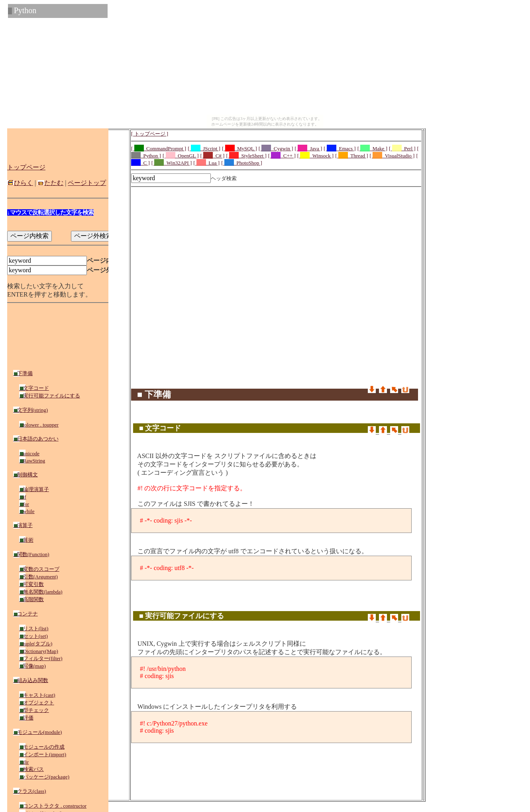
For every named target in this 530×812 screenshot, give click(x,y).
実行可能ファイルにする (50, 396)
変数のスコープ (39, 569)
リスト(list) (34, 628)
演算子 (23, 525)
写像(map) (32, 666)
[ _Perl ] (402, 148)
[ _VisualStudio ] (392, 156)
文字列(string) (30, 410)
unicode (29, 453)
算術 (26, 540)
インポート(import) (43, 754)
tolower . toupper (39, 425)
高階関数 (31, 599)
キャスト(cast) (37, 695)
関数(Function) (31, 554)
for (24, 504)
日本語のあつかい (36, 439)
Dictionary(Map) (39, 651)
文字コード (34, 388)
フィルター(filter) (41, 658)
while (27, 511)
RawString (32, 461)
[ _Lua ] (206, 163)
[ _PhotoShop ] (242, 163)
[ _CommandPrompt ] (159, 148)
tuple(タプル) (36, 644)
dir (24, 762)
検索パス (31, 769)
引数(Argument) (38, 577)
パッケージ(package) (44, 777)
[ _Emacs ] (340, 148)
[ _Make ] (372, 148)
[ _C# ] (213, 156)
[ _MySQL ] (239, 148)
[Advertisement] (276, 208)
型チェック (34, 710)
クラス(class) (30, 791)
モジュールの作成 (42, 747)
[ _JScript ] (204, 148)
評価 (26, 718)
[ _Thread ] (351, 156)
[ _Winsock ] (315, 156)
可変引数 (31, 584)
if (23, 497)
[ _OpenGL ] (181, 156)
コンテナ (26, 614)
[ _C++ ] (282, 156)
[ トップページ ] (150, 134)
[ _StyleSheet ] (246, 156)
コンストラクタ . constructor (53, 806)
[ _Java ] (309, 148)
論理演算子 (34, 489)
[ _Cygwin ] (276, 148)
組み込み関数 (31, 680)
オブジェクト (37, 703)
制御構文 (26, 475)
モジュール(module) (37, 732)
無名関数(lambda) (41, 592)
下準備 (23, 373)
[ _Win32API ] (172, 163)
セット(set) (33, 636)
